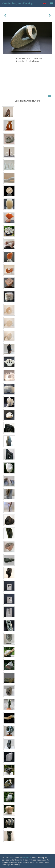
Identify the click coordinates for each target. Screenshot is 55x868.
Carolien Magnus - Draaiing (17, 3)
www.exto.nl (27, 858)
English (44, 4)
